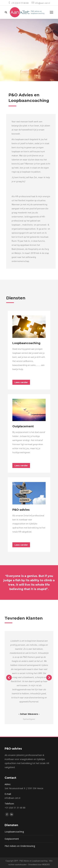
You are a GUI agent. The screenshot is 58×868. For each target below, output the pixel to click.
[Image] (29, 327)
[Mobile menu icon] (52, 12)
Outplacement (12, 839)
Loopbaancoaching (14, 832)
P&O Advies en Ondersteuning (20, 846)
